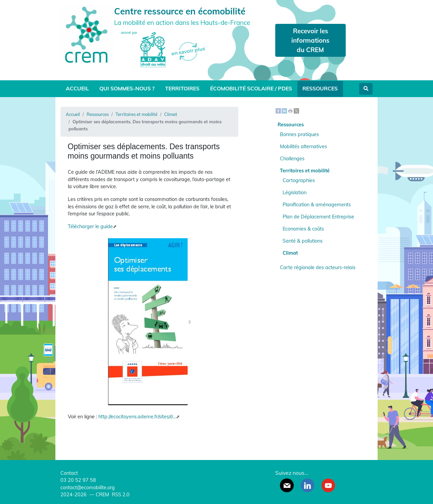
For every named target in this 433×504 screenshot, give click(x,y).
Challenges (292, 159)
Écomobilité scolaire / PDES (251, 88)
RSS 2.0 (120, 495)
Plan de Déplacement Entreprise (318, 217)
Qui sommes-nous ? (127, 88)
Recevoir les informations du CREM (310, 40)
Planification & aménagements (317, 205)
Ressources (320, 88)
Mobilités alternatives (303, 146)
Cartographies (299, 180)
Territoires (182, 88)
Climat (171, 114)
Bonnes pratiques (299, 134)
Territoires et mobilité (136, 114)
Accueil (77, 88)
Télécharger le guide (90, 226)
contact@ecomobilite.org (88, 488)
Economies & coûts (303, 229)
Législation (295, 193)
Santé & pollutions (303, 241)
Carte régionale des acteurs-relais (318, 267)
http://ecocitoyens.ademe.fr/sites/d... (137, 417)
